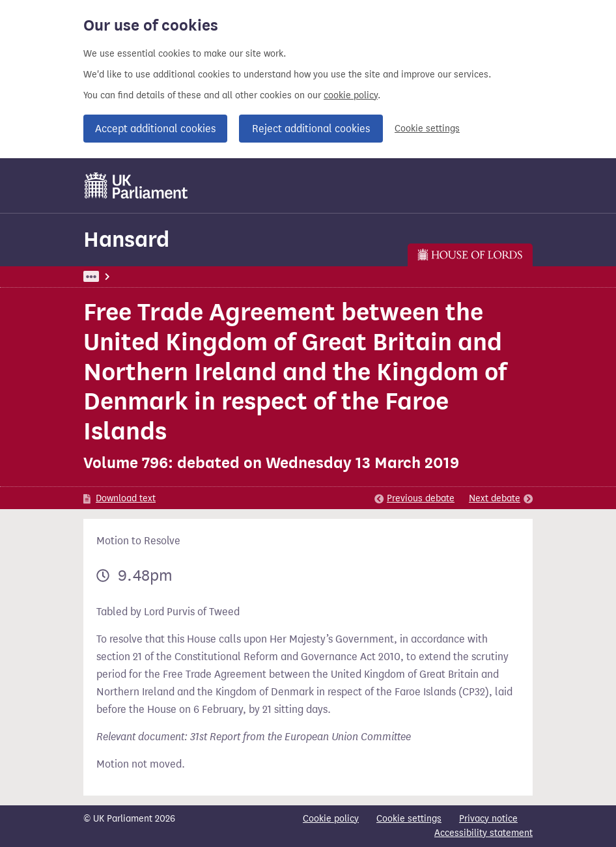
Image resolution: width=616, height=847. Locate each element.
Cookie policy (331, 819)
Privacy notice (488, 819)
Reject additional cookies (311, 129)
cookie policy (351, 95)
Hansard (126, 239)
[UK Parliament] (136, 186)
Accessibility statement (483, 833)
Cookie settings (427, 129)
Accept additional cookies (155, 129)
